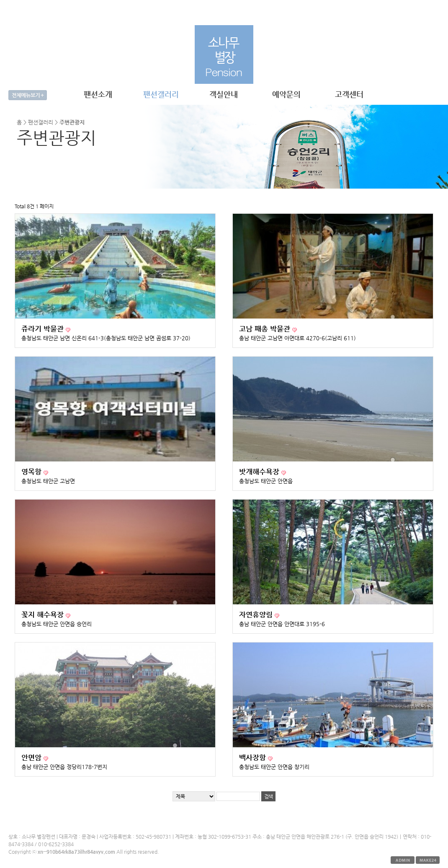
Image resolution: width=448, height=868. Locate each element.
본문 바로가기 (0, 0)
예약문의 (286, 94)
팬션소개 (98, 94)
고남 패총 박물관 (266, 329)
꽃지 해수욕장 (44, 615)
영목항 (32, 472)
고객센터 (349, 94)
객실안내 (224, 94)
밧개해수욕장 (260, 472)
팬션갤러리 (161, 94)
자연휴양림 (257, 615)
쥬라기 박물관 (44, 329)
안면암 (32, 758)
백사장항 (254, 758)
